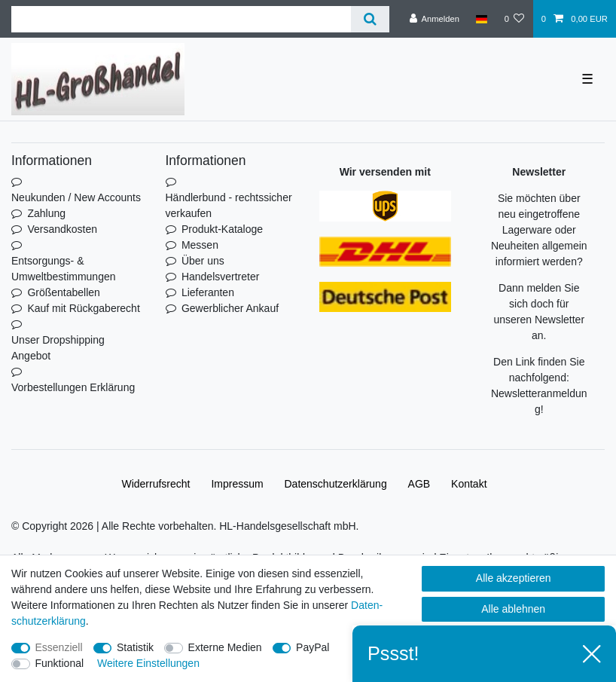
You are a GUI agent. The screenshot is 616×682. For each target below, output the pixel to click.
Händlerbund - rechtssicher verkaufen (229, 205)
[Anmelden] (434, 19)
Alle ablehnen (513, 609)
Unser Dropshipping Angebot (58, 348)
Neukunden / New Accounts (76, 197)
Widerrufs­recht (156, 484)
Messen (200, 245)
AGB (419, 484)
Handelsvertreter (221, 277)
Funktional (60, 663)
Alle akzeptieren (514, 578)
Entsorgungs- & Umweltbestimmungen (64, 269)
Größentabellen (64, 292)
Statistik (135, 647)
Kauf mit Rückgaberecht (83, 308)
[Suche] (370, 19)
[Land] (482, 19)
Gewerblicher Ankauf (230, 308)
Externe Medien (225, 647)
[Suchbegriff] (181, 19)
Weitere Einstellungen (148, 663)
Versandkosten (62, 229)
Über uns (203, 261)
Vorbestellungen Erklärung (73, 387)
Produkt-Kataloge (222, 229)
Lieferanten (208, 292)
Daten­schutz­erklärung (336, 484)
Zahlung (46, 213)
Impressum (237, 484)
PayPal (313, 647)
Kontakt (469, 484)
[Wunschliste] (514, 19)
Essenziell (59, 647)
